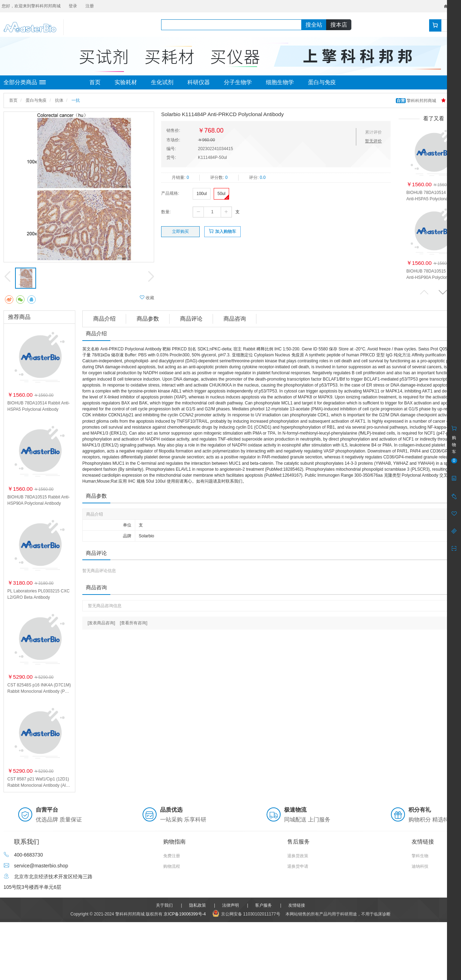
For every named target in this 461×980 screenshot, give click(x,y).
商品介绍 (104, 319)
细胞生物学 (280, 82)
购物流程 (172, 866)
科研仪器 (199, 82)
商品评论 (191, 319)
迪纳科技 (420, 866)
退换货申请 (298, 866)
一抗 (76, 100)
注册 (90, 6)
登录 (73, 6)
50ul (222, 194)
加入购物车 (222, 231)
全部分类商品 (25, 82)
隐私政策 (198, 905)
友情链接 (297, 905)
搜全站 (314, 25)
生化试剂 (162, 82)
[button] (443, 292)
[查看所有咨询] (134, 623)
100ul (202, 194)
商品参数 (148, 319)
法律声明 (230, 905)
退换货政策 (298, 856)
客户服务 (263, 905)
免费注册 (172, 856)
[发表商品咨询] (101, 623)
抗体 (59, 100)
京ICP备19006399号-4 (185, 914)
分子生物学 (238, 82)
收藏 (147, 298)
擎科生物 (420, 856)
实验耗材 (126, 82)
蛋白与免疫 (322, 82)
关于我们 (164, 905)
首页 (95, 82)
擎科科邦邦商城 (417, 101)
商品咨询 (235, 319)
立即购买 (180, 231)
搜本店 (339, 25)
